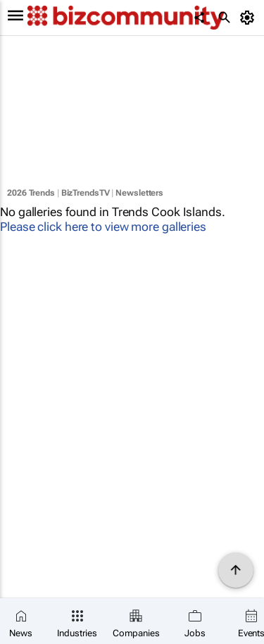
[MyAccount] (250, 18)
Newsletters (139, 193)
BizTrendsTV (86, 193)
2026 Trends (31, 193)
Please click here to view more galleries (103, 227)
